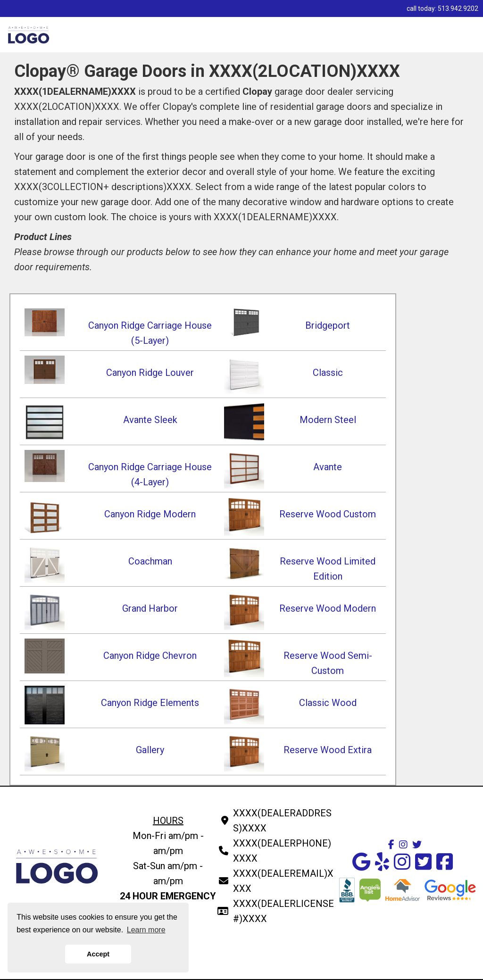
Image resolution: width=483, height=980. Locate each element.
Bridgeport (328, 325)
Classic (328, 373)
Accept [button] (98, 954)
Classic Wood (328, 703)
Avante (328, 467)
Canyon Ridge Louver (150, 373)
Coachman (150, 561)
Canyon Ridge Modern (150, 514)
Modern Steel (328, 420)
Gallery (150, 750)
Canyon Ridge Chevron (150, 656)
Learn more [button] (146, 930)
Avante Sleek (150, 420)
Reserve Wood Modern (328, 608)
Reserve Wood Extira (328, 750)
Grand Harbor (150, 608)
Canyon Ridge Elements (150, 703)
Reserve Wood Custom (328, 514)
